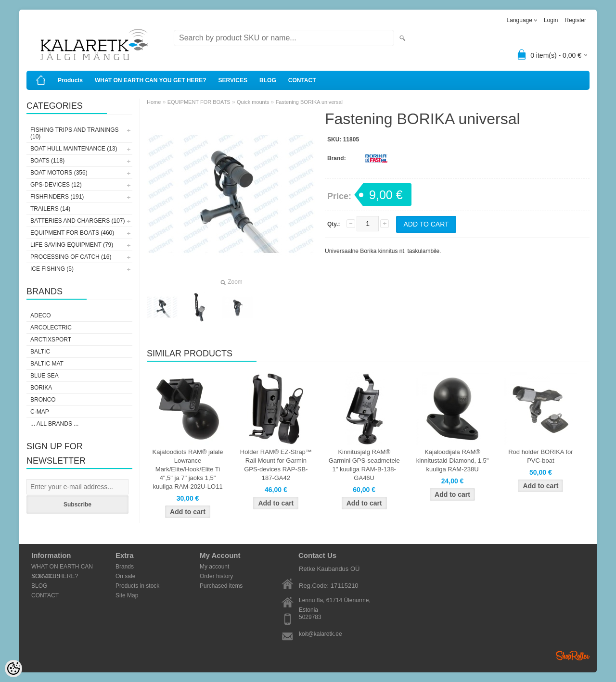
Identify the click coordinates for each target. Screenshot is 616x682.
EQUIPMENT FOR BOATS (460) (72, 233)
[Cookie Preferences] (13, 669)
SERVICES (233, 80)
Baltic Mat (47, 364)
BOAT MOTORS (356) (59, 173)
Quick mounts (253, 102)
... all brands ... (54, 424)
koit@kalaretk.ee (321, 634)
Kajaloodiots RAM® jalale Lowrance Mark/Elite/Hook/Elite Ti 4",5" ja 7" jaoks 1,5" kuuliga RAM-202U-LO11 (188, 469)
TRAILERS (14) (50, 209)
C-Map (40, 412)
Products (70, 80)
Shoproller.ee (573, 656)
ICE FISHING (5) (52, 269)
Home (154, 102)
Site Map (127, 595)
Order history (216, 576)
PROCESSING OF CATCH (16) (71, 257)
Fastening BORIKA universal (309, 102)
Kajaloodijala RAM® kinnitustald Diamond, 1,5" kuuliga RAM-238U (453, 461)
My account (214, 567)
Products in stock (137, 586)
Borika (41, 388)
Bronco (43, 400)
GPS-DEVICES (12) (56, 185)
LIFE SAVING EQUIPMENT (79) (72, 245)
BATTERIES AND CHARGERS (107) (78, 221)
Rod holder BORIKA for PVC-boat (540, 456)
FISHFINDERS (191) (57, 197)
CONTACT (302, 80)
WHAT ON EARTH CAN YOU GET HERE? (151, 80)
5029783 (310, 617)
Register (575, 20)
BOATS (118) (47, 161)
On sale (125, 576)
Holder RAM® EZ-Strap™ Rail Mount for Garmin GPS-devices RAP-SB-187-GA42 (276, 465)
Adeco (41, 316)
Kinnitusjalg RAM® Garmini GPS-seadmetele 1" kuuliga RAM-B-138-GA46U (364, 465)
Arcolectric (51, 328)
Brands (125, 567)
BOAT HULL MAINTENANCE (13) (74, 149)
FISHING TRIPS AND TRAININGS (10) (75, 133)
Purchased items (221, 586)
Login (551, 20)
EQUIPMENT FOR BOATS (199, 102)
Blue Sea (45, 376)
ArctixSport (51, 340)
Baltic (40, 352)
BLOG (268, 80)
